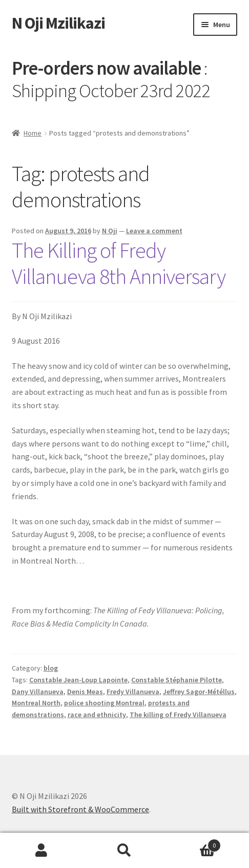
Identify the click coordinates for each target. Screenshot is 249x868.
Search (125, 851)
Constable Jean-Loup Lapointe (78, 680)
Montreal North (36, 703)
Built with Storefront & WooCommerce (80, 809)
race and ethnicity (97, 715)
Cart (193, 843)
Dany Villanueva (38, 692)
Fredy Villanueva (133, 692)
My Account (42, 851)
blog (51, 668)
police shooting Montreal (104, 703)
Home (33, 133)
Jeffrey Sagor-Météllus (199, 692)
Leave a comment (154, 231)
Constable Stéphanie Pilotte (177, 680)
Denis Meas (85, 692)
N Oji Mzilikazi (58, 23)
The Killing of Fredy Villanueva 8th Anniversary (119, 263)
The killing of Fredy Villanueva (178, 715)
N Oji (110, 231)
